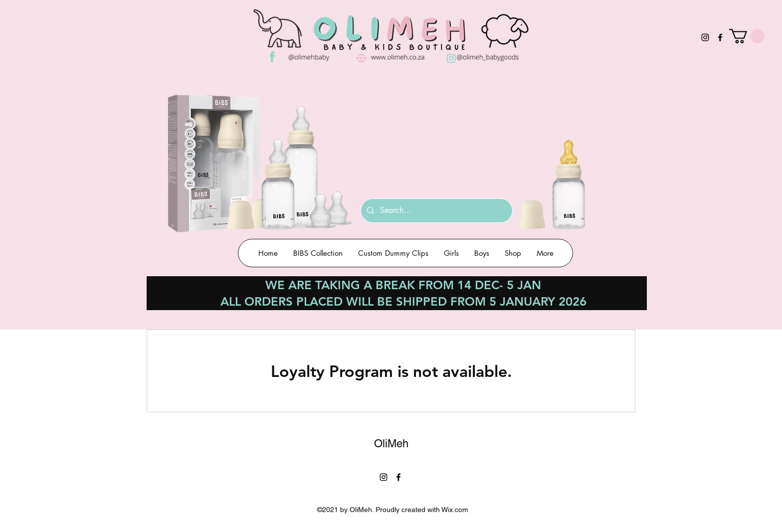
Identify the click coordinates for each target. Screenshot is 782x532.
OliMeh (391, 443)
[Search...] (436, 211)
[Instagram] (705, 37)
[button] (747, 36)
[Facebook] (720, 37)
